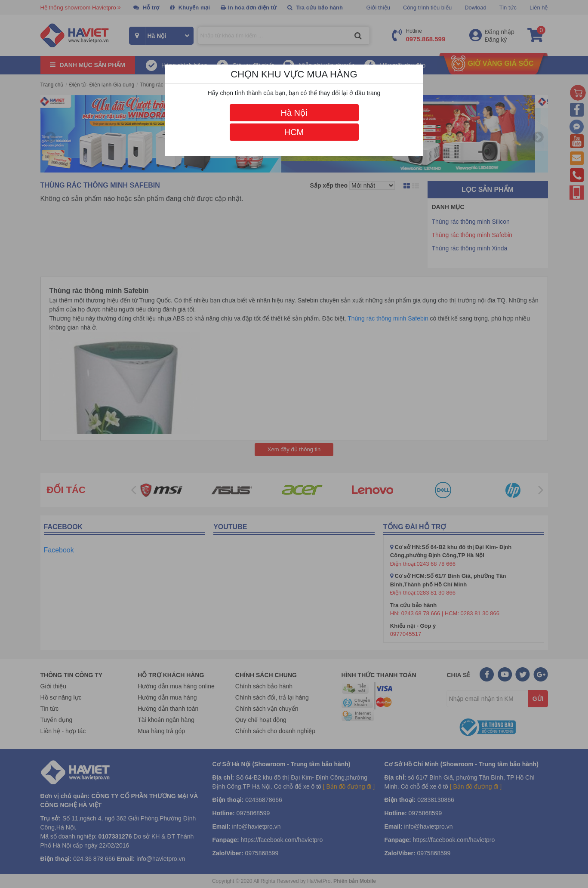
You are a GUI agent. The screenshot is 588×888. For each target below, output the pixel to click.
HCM (294, 132)
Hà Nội (294, 113)
